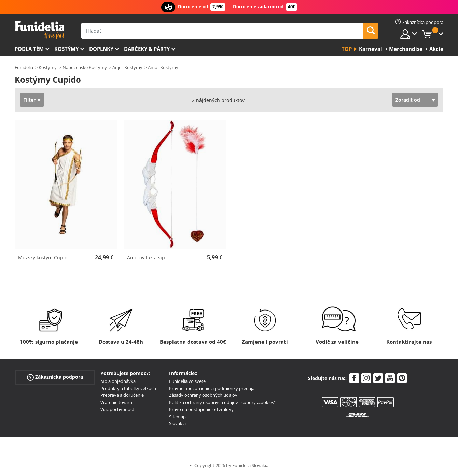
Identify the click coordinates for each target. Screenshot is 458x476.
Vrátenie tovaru (116, 402)
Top (347, 49)
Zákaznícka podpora (55, 377)
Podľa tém (29, 49)
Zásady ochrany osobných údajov (203, 395)
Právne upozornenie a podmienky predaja (212, 388)
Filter (29, 100)
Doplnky (101, 49)
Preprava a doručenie (122, 395)
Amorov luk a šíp (146, 257)
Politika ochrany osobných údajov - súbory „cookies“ (222, 402)
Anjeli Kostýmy (127, 67)
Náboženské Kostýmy (85, 67)
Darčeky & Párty (147, 49)
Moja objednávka (118, 381)
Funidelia (24, 67)
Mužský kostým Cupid (43, 257)
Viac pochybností (118, 409)
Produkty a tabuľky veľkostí (128, 388)
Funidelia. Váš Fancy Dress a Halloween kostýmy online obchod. (39, 30)
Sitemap (177, 417)
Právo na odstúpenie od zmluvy (201, 409)
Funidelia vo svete (187, 381)
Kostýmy (66, 49)
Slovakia (177, 423)
